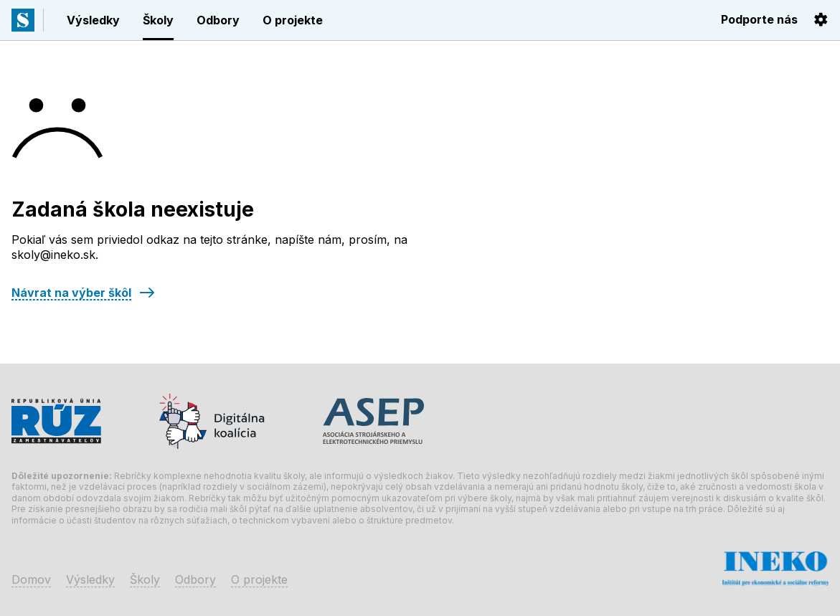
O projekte (293, 20)
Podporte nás (759, 19)
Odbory (218, 20)
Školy (158, 20)
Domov (31, 579)
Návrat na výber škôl (71, 293)
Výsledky (93, 20)
